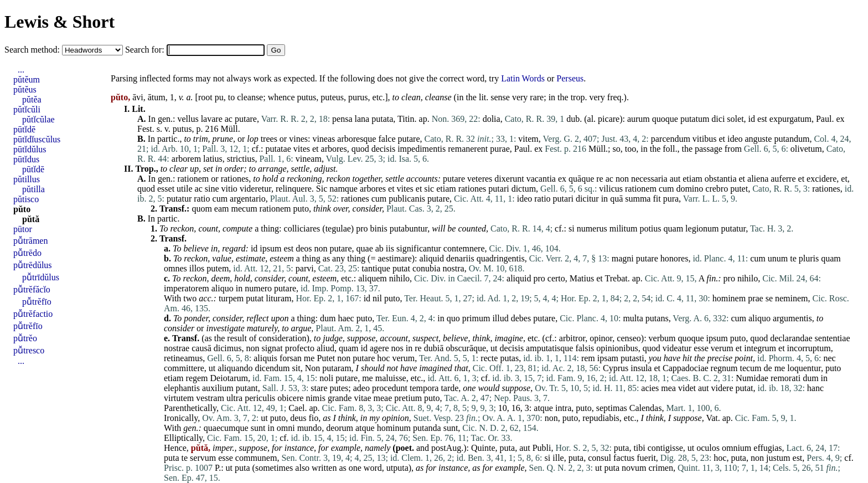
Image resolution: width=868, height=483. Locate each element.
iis (390, 248)
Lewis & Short (60, 22)
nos (397, 348)
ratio (202, 199)
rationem (193, 179)
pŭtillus (27, 179)
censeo (629, 338)
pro (362, 228)
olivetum (806, 149)
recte (489, 358)
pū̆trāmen (30, 241)
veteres (480, 179)
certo (556, 278)
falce (387, 139)
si (572, 228)
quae (365, 248)
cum (666, 189)
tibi (639, 448)
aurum (639, 119)
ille (558, 458)
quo (453, 318)
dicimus (228, 348)
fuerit (646, 458)
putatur (179, 199)
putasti (632, 358)
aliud (325, 348)
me (309, 358)
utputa (397, 468)
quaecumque (226, 428)
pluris (809, 258)
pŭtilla (33, 189)
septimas (612, 408)
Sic (322, 189)
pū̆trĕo (25, 338)
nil (377, 298)
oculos (708, 448)
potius (650, 228)
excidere (821, 179)
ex (840, 119)
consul (600, 458)
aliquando (235, 368)
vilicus (611, 189)
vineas (324, 139)
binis (379, 228)
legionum (702, 228)
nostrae (177, 348)
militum (624, 228)
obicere (290, 398)
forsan (291, 358)
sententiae (833, 338)
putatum (695, 119)
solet (735, 119)
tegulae (338, 228)
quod (360, 149)
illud (500, 318)
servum (203, 458)
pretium (408, 398)
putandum (792, 139)
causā (201, 348)
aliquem (373, 278)
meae (383, 398)
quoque (665, 119)
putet (739, 189)
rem (588, 358)
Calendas (646, 408)
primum (476, 318)
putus (307, 97)
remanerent (468, 149)
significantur (419, 248)
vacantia (541, 179)
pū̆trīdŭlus (41, 277)
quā (616, 199)
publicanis (407, 199)
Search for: (146, 50)
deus (298, 418)
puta (508, 448)
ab (379, 248)
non (622, 179)
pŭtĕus (25, 89)
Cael (296, 408)
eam (222, 209)
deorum (340, 428)
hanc (815, 388)
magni (623, 258)
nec (830, 358)
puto (301, 209)
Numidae (752, 378)
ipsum (270, 248)
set (208, 169)
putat (401, 268)
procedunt (390, 388)
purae (500, 149)
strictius (241, 159)
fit (657, 199)
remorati (786, 378)
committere (184, 368)
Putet (326, 358)
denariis (460, 258)
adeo (361, 388)
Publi (542, 448)
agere (379, 348)
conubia (427, 268)
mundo (309, 428)
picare (609, 119)
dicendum (272, 368)
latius (213, 159)
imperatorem (187, 288)
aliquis (265, 358)
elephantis (182, 388)
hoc (383, 358)
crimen (661, 468)
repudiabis (601, 418)
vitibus (705, 139)
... (21, 70)
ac (229, 119)
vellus (188, 119)
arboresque (356, 139)
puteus (332, 97)
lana (362, 119)
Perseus (570, 78)
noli (326, 378)
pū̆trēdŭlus (33, 265)
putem (218, 268)
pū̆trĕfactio (33, 314)
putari (498, 189)
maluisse (391, 378)
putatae (278, 149)
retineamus (183, 358)
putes (339, 388)
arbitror (572, 338)
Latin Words (523, 78)
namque (343, 189)
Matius (582, 278)
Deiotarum (229, 378)
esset (166, 189)
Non (313, 368)
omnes (175, 268)
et (722, 139)
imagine (509, 338)
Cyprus (616, 368)
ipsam (608, 358)
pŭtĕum (27, 79)
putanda (427, 428)
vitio (229, 189)
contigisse (665, 448)
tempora (424, 388)
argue (301, 328)
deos (304, 248)
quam (674, 228)
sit (296, 368)
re (600, 179)
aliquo (223, 288)
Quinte (483, 448)
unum (778, 258)
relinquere (294, 189)
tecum (750, 368)
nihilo (399, 278)
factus (624, 458)
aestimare (394, 258)
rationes (235, 179)
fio (313, 418)
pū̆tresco (29, 350)
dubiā (434, 348)
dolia (492, 119)
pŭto (22, 209)
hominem (729, 298)
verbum (662, 338)
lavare (212, 119)
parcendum (671, 139)
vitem (528, 139)
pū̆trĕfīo (37, 302)
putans (657, 318)
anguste (759, 139)
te (793, 258)
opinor (601, 338)
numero (258, 288)
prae (756, 298)
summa (638, 199)
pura (671, 199)
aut (675, 179)
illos (197, 268)
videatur (677, 348)
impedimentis (422, 149)
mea (668, 388)
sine (212, 189)
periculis (260, 398)
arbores (334, 149)
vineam (309, 159)
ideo (735, 139)
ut (494, 348)
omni (286, 428)
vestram (210, 398)
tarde (449, 388)
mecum (244, 209)
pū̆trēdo (27, 253)
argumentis (792, 318)
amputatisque (549, 348)
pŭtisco (26, 199)
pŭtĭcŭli (27, 109)
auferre (783, 179)
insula (641, 368)
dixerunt (509, 179)
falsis (585, 348)
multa (633, 318)
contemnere (464, 248)
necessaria (649, 179)
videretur (255, 189)
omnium (737, 448)
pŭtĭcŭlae (38, 119)
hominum (394, 428)
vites (302, 149)
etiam (693, 179)
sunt (258, 428)
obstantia (721, 179)
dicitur (587, 199)
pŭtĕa (32, 99)
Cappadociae (686, 368)
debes (521, 318)
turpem (231, 298)
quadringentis (501, 258)
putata (382, 119)
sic (429, 189)
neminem (792, 298)
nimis (316, 398)
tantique (376, 268)
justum (778, 458)
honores (675, 258)
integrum (760, 348)
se (769, 298)
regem (197, 378)
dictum (524, 189)
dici (718, 119)
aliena (758, 179)
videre (722, 388)
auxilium (218, 388)
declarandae (791, 338)
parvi (305, 268)
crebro (717, 189)
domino (689, 189)
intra (563, 408)
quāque (581, 179)
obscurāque (466, 348)
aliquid (432, 258)
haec (346, 318)
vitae (362, 398)
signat (272, 348)
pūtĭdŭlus (30, 149)
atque (543, 408)
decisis (384, 149)
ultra (234, 398)
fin (711, 278)
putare (246, 119)
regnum (724, 368)
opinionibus (617, 348)
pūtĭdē (24, 129)
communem (256, 458)
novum (634, 468)
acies (650, 388)
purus (358, 97)
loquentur (804, 368)
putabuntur (409, 228)
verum (722, 348)
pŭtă (31, 219)
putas (509, 358)
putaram (337, 368)
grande (340, 398)
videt (687, 388)
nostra (454, 268)
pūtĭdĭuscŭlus (37, 139)
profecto (300, 348)
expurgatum (790, 119)
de (768, 368)
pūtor (23, 229)
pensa (342, 119)
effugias (768, 448)
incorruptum (809, 348)
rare (537, 97)
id (752, 119)
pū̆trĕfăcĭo (32, 289)
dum (328, 318)
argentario (248, 199)
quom (201, 209)
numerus (592, 228)
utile (184, 189)
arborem (186, 159)
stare (319, 388)
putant (247, 388)
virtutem (179, 398)
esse (701, 348)
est (762, 119)
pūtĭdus (26, 159)
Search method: (33, 50)
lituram (278, 298)
